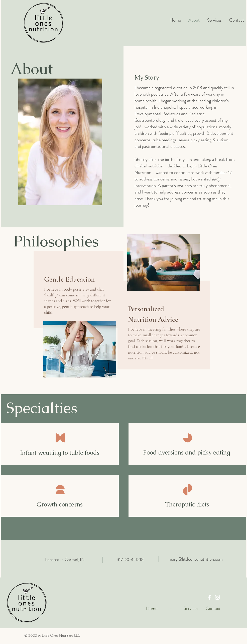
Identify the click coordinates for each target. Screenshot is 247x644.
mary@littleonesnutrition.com (196, 559)
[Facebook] (209, 597)
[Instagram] (217, 597)
